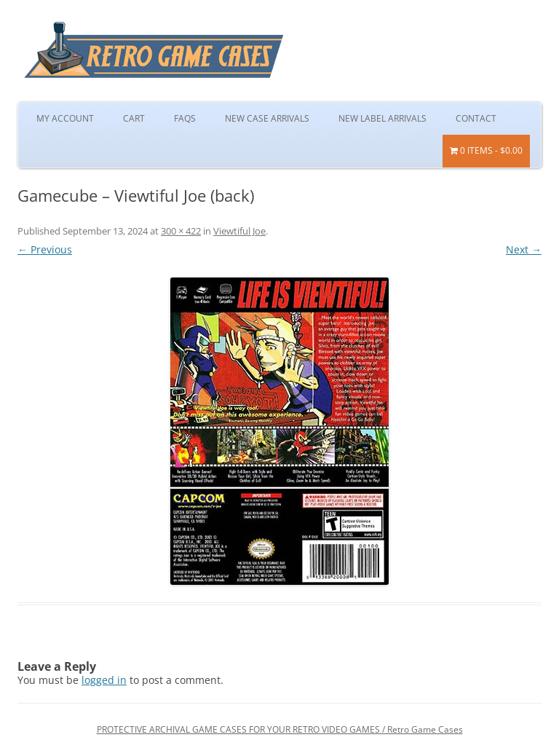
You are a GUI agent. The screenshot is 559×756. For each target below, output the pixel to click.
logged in (104, 680)
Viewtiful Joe (239, 231)
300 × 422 (181, 231)
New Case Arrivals (267, 118)
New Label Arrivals (382, 118)
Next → (524, 249)
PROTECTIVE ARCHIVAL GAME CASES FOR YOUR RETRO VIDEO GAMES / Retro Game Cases (280, 729)
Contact (476, 118)
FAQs (185, 118)
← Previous (45, 249)
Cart (134, 118)
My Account (65, 118)
